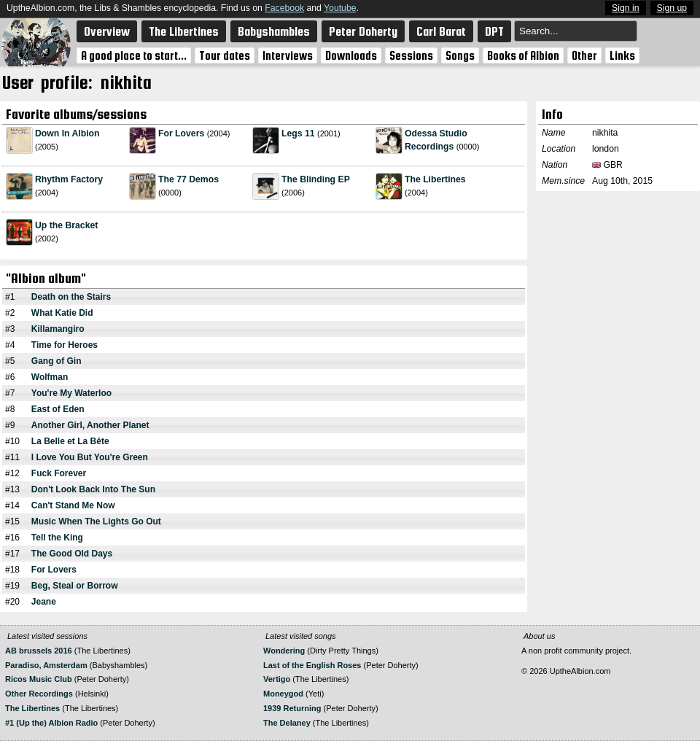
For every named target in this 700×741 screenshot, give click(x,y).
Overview (107, 31)
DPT (494, 31)
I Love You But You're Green (90, 457)
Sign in (625, 8)
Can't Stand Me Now (73, 505)
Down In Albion (67, 133)
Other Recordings (39, 694)
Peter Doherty (363, 31)
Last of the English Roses (312, 665)
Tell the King (57, 538)
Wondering (284, 651)
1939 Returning (292, 708)
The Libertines (184, 31)
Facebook (284, 8)
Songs (460, 55)
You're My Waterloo (71, 393)
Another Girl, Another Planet (90, 425)
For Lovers (181, 133)
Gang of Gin (57, 361)
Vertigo (277, 679)
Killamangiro (58, 329)
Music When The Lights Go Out (96, 521)
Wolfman (50, 377)
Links (622, 55)
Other (584, 55)
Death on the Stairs (71, 297)
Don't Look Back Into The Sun (93, 489)
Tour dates (225, 55)
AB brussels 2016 (39, 651)
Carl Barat (441, 31)
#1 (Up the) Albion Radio (51, 723)
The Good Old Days (72, 554)
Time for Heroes (65, 345)
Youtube (340, 8)
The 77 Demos (188, 179)
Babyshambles (274, 31)
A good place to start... (134, 55)
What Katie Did (62, 313)
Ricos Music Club (40, 679)
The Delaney (287, 723)
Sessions (411, 55)
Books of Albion (523, 55)
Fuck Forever (59, 473)
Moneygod (283, 694)
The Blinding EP (316, 179)
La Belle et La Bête (70, 441)
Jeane (44, 602)
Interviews (288, 55)
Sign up (672, 8)
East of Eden (58, 409)
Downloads (351, 55)
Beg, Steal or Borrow (75, 586)
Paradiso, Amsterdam (46, 665)
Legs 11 (298, 133)
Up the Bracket (66, 225)
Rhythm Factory (69, 179)
